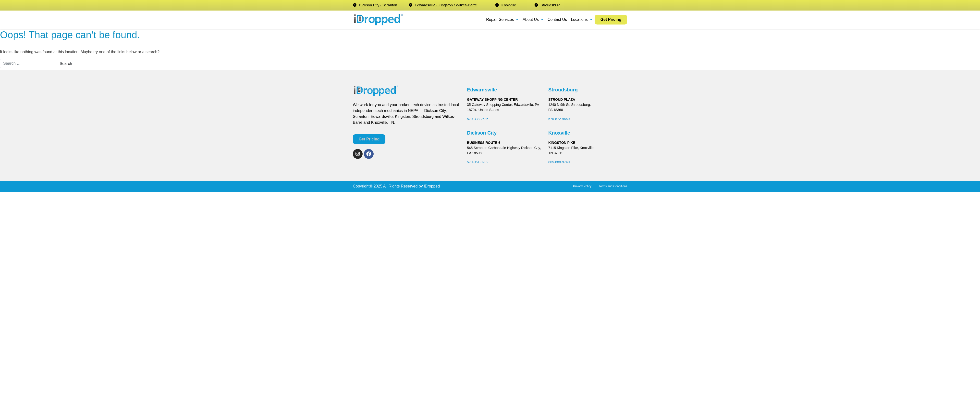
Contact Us (557, 19)
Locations (582, 19)
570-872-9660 (559, 119)
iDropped (431, 186)
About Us (533, 19)
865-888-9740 (559, 162)
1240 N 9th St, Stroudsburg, (570, 105)
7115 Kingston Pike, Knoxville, (571, 148)
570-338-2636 (478, 119)
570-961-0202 (478, 162)
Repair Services (502, 19)
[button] (502, 20)
